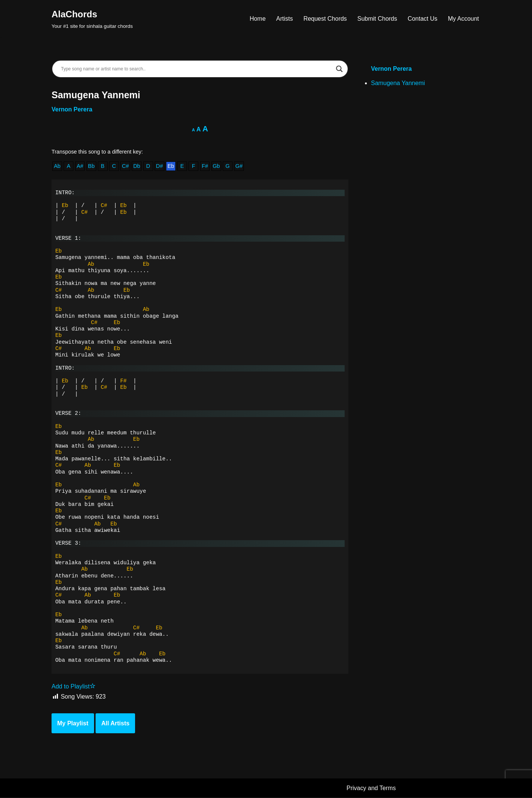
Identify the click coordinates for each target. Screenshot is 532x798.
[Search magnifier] (339, 69)
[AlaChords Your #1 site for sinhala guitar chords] (92, 19)
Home (258, 19)
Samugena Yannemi (398, 83)
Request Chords (325, 19)
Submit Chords (377, 19)
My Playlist (73, 724)
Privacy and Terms (371, 788)
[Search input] (197, 69)
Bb (91, 166)
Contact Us (422, 19)
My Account (463, 19)
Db (137, 166)
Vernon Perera (72, 109)
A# (80, 166)
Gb (217, 166)
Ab (57, 166)
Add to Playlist (74, 687)
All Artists (115, 724)
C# (125, 166)
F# (205, 166)
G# (239, 166)
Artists (284, 19)
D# (160, 166)
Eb (171, 166)
